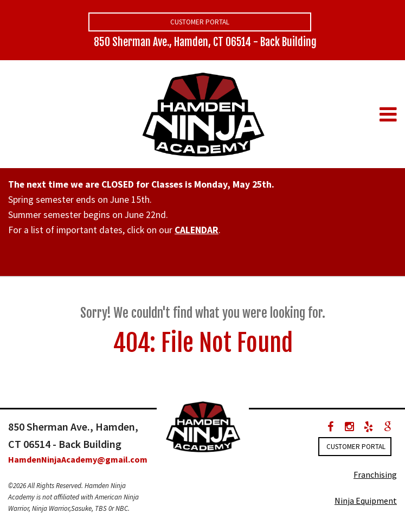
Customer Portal (200, 22)
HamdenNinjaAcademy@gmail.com (78, 459)
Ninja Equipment (366, 501)
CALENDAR (197, 230)
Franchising (375, 475)
